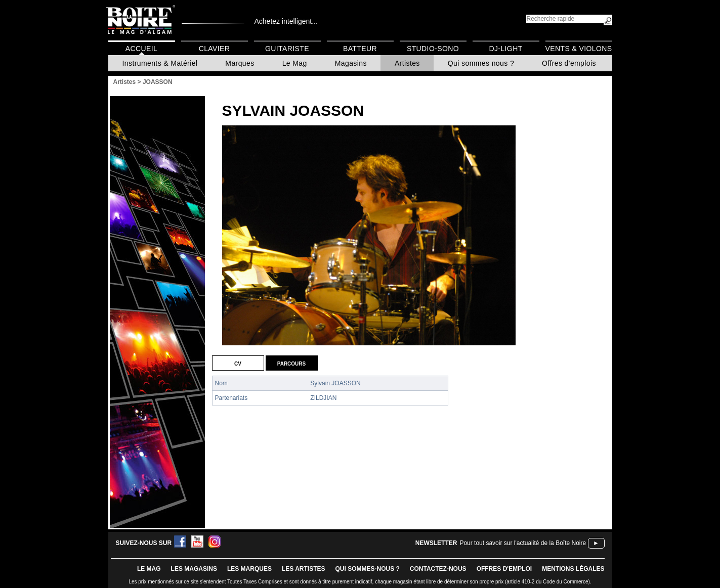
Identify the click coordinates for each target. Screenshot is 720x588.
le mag (149, 569)
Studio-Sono (433, 49)
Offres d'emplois (569, 63)
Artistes (407, 63)
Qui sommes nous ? (481, 63)
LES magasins (194, 569)
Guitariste (287, 49)
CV (238, 363)
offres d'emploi (504, 569)
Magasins (351, 63)
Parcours (291, 363)
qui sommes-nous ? (368, 569)
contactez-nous (438, 569)
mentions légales (573, 569)
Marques (240, 63)
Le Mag (295, 63)
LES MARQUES (249, 569)
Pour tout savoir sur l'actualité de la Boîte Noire (523, 543)
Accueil (141, 49)
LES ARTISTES (304, 569)
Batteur (360, 49)
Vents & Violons (579, 49)
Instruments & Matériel (160, 63)
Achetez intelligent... (286, 21)
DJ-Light (505, 49)
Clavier (215, 49)
